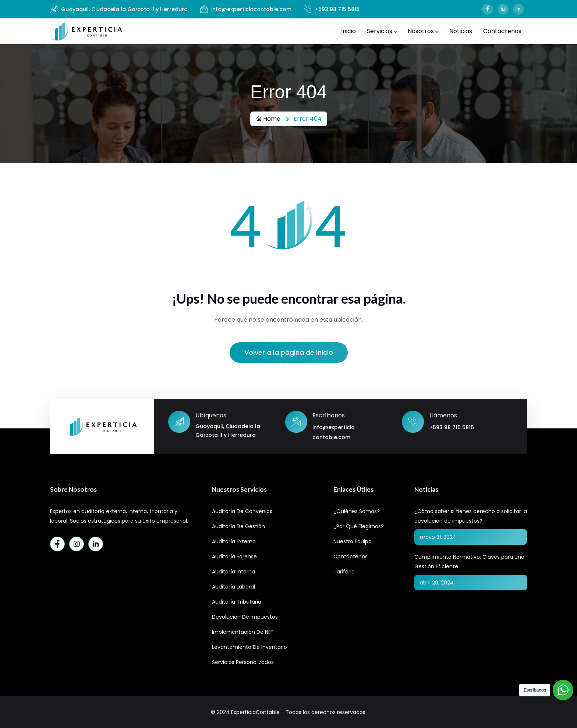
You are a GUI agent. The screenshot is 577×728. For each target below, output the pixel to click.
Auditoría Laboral (233, 587)
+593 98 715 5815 (337, 9)
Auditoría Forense (234, 556)
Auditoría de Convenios (242, 511)
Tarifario (344, 572)
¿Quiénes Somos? (357, 511)
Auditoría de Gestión (238, 526)
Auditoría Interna (233, 572)
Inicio (348, 31)
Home (268, 119)
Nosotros (421, 31)
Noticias (461, 31)
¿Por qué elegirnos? (359, 526)
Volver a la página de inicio (289, 352)
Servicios (380, 31)
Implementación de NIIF (243, 632)
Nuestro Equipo (353, 541)
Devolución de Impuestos (245, 617)
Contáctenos (502, 31)
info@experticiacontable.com (251, 9)
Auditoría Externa (234, 541)
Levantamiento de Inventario (249, 647)
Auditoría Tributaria (237, 602)
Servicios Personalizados (243, 662)
